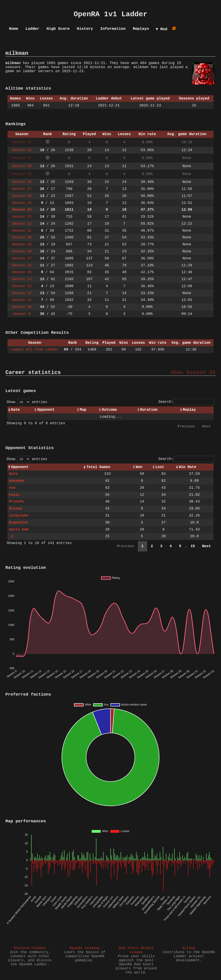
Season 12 (22, 293)
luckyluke (19, 516)
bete (13, 474)
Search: (186, 402)
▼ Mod (161, 29)
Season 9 (22, 314)
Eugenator (19, 523)
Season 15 (22, 272)
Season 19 (22, 244)
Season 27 (22, 189)
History (85, 29)
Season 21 (22, 231)
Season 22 (22, 224)
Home (14, 29)
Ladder (32, 29)
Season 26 (22, 196)
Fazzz (14, 495)
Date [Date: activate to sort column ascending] (15, 410)
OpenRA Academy (85, 948)
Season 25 (22, 203)
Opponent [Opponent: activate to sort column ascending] (46, 410)
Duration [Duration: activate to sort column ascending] (149, 410)
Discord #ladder (30, 948)
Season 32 (22, 150)
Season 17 (22, 258)
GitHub (189, 948)
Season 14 (22, 279)
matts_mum (19, 530)
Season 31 (22, 158)
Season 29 (22, 174)
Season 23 (22, 217)
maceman (17, 481)
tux (12, 488)
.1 (11, 536)
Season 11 (22, 300)
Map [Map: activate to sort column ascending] (83, 410)
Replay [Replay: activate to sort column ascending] (189, 410)
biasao (16, 509)
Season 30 (22, 166)
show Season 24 (193, 372)
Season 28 (22, 182)
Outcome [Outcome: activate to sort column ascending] (109, 410)
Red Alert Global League (136, 950)
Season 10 (22, 307)
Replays (141, 29)
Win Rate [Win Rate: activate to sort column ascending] (187, 467)
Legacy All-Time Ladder (35, 350)
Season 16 (22, 265)
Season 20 (22, 238)
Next (207, 427)
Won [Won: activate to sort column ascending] (139, 467)
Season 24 (22, 210)
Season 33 (22, 142)
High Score (58, 29)
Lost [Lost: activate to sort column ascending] (160, 467)
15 (193, 546)
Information (113, 29)
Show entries (27, 402)
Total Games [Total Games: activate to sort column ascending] (98, 467)
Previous (186, 427)
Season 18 (22, 251)
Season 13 (22, 286)
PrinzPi (17, 502)
